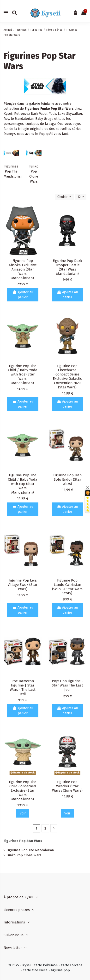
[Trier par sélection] (64, 197)
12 (81, 197)
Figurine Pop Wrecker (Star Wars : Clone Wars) (67, 786)
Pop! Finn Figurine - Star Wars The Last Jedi (67, 685)
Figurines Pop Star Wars (23, 841)
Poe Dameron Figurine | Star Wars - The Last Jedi (23, 687)
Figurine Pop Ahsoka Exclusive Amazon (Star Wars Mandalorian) (23, 269)
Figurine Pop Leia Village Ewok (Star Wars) (23, 585)
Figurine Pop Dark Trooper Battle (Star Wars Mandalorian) (67, 267)
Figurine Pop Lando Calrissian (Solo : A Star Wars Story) (67, 587)
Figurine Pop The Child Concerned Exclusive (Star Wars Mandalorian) (23, 790)
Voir (23, 813)
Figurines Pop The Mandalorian (13, 171)
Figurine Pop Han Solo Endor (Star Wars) (67, 479)
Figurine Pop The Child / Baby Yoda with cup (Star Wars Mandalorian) (23, 484)
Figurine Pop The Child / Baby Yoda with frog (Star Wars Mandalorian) (23, 375)
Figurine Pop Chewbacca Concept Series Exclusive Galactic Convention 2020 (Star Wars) (67, 377)
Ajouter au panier (23, 295)
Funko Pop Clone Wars (24, 855)
